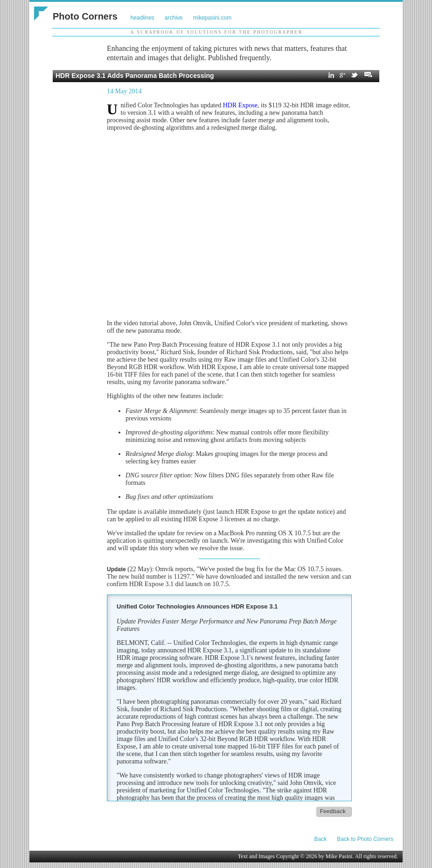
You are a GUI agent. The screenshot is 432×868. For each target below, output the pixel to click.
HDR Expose (240, 105)
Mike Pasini (339, 856)
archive (174, 18)
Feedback (333, 812)
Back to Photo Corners (365, 839)
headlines (142, 18)
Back (321, 839)
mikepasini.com (213, 18)
